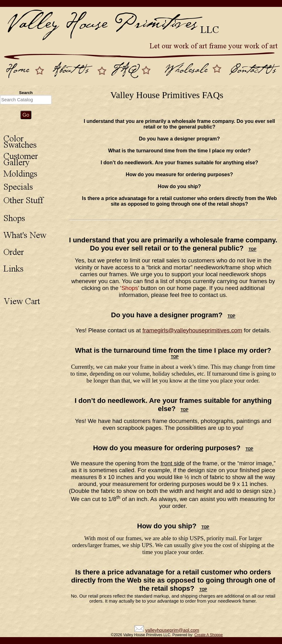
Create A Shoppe (209, 635)
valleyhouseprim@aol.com (172, 630)
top (252, 249)
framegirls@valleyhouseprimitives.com (193, 330)
